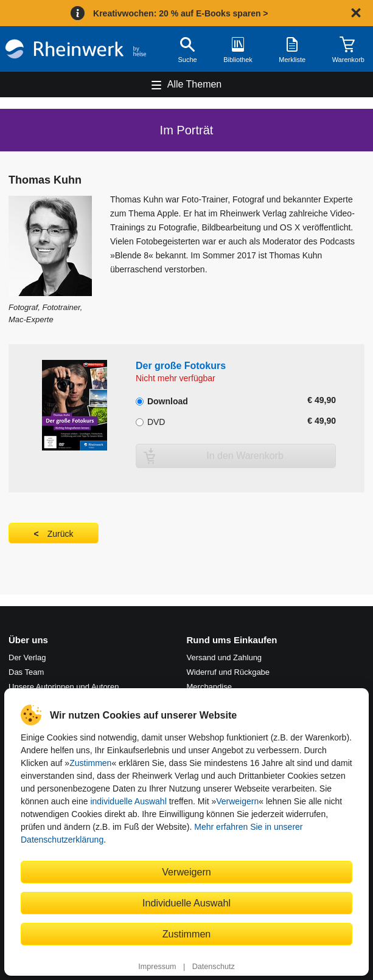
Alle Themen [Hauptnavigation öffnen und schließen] (195, 84)
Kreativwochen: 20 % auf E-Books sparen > (180, 13)
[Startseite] (76, 49)
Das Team (26, 672)
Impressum (157, 967)
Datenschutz (214, 967)
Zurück (61, 534)
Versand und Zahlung (225, 657)
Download (162, 400)
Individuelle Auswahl (186, 903)
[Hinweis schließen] (356, 13)
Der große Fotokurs (181, 366)
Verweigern (237, 801)
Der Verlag (27, 657)
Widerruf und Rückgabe (228, 672)
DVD (150, 421)
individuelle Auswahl (128, 801)
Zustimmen (90, 763)
